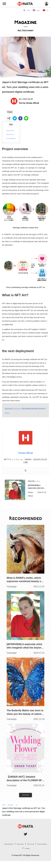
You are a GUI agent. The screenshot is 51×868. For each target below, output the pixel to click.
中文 (47, 10)
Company (27, 855)
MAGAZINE (16, 807)
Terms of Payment (35, 851)
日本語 (22, 10)
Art (25, 807)
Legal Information (17, 846)
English (35, 10)
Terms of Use (17, 851)
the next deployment (15, 139)
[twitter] (15, 119)
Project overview (13, 131)
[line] (26, 119)
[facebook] (20, 119)
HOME (5, 807)
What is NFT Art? (14, 135)
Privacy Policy (36, 846)
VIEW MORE (26, 797)
